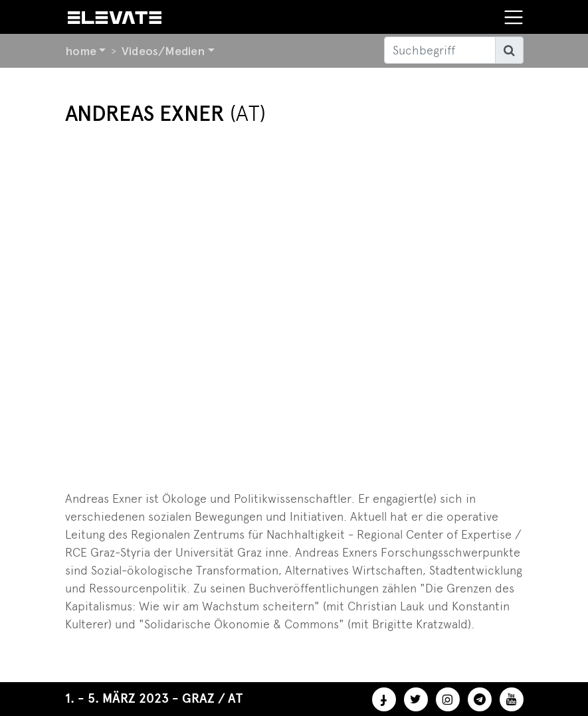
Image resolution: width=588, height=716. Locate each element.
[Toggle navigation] (514, 17)
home (81, 51)
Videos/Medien (163, 51)
